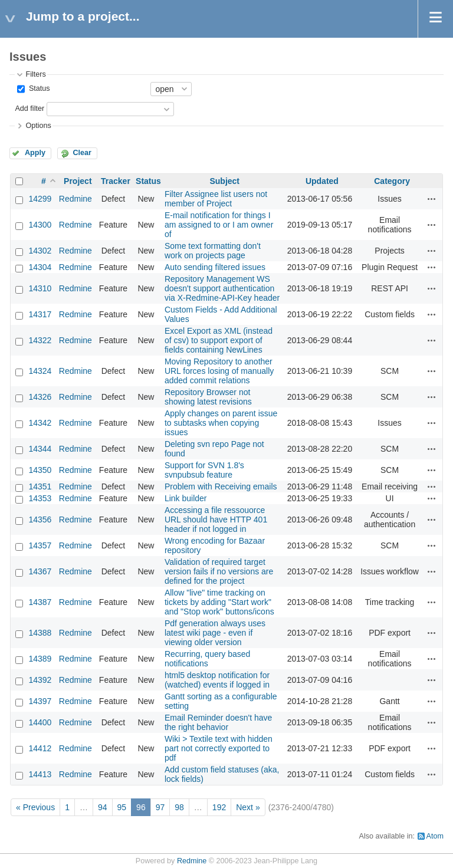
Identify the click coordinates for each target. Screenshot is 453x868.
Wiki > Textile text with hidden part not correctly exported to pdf (219, 748)
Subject (224, 181)
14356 (40, 520)
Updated (322, 181)
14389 (40, 659)
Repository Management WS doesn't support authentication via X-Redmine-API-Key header (222, 288)
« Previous (35, 807)
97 (160, 807)
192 (219, 807)
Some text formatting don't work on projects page (213, 251)
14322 (40, 340)
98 (179, 807)
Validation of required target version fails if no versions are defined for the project (219, 571)
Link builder (186, 498)
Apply (35, 153)
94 (103, 807)
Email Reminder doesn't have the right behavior (218, 722)
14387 (40, 602)
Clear (82, 153)
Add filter (29, 108)
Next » (248, 807)
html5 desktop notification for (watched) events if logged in (217, 680)
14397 (40, 701)
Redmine (75, 199)
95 (122, 807)
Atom (435, 836)
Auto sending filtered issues (215, 267)
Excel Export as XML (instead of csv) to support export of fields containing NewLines (219, 340)
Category (392, 181)
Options (38, 126)
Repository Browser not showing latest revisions (208, 397)
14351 (40, 486)
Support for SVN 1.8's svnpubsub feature (204, 470)
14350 (40, 470)
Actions (432, 199)
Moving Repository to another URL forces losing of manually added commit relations (219, 371)
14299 (40, 199)
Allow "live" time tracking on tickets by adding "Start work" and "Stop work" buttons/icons (219, 602)
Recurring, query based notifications (208, 659)
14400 (40, 722)
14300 (40, 225)
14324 (40, 371)
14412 (40, 748)
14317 (40, 314)
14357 (40, 545)
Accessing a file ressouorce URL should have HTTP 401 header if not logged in (216, 520)
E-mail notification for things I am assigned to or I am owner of (219, 225)
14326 (40, 397)
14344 (40, 449)
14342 (40, 423)
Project (78, 181)
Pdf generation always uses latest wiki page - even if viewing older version (215, 633)
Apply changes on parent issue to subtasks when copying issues (221, 423)
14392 (40, 680)
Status (38, 88)
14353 (40, 498)
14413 (40, 774)
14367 (40, 571)
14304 (40, 267)
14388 (40, 633)
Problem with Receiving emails (221, 486)
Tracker (116, 181)
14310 (40, 288)
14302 (40, 251)
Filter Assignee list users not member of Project (216, 199)
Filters (35, 74)
